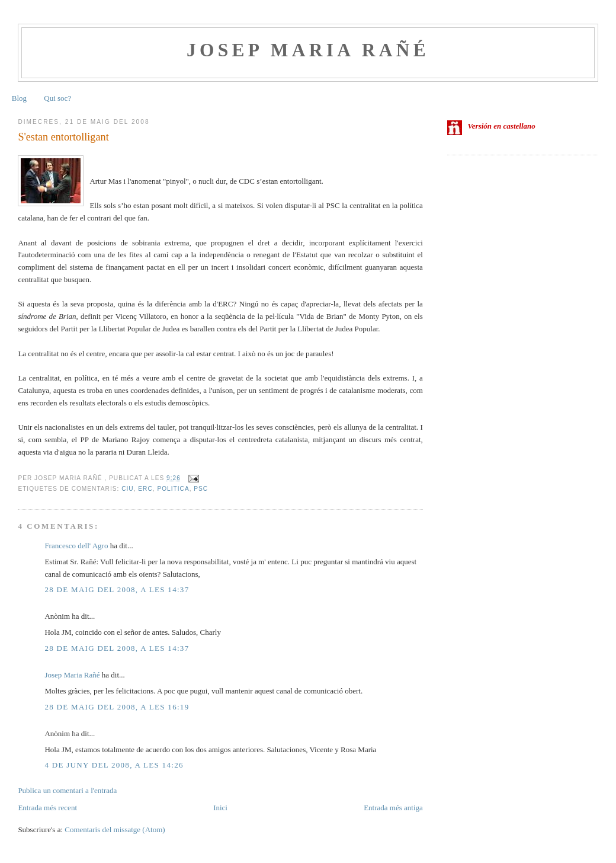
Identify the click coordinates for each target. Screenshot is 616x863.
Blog (19, 98)
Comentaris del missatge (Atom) (115, 830)
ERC (145, 489)
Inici (220, 808)
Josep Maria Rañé (308, 50)
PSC (201, 489)
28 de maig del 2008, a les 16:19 (117, 707)
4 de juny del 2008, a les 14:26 (114, 765)
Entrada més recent (47, 808)
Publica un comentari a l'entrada (67, 790)
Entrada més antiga (393, 808)
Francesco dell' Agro (76, 546)
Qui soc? (57, 98)
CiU (127, 489)
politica (173, 489)
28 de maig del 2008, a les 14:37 (117, 589)
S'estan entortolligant (63, 137)
